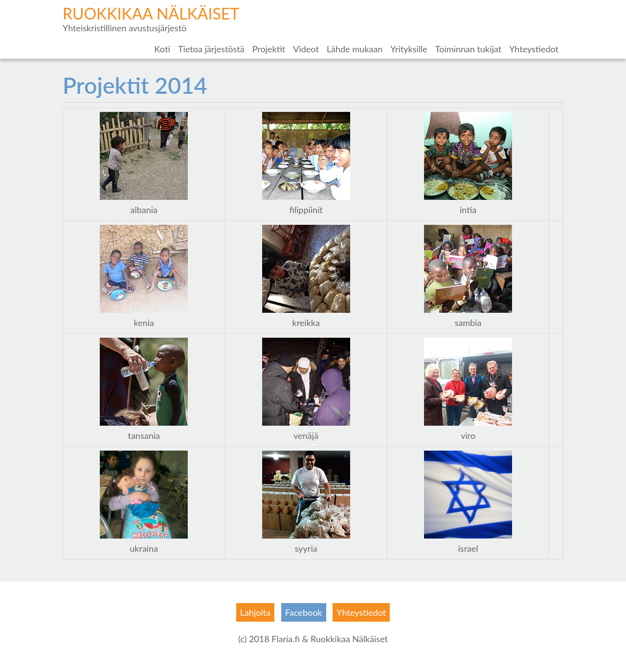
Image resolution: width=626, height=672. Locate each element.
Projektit (269, 49)
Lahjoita (255, 612)
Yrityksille (409, 49)
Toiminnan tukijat (468, 49)
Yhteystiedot (534, 49)
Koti (162, 49)
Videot (306, 49)
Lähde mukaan (355, 49)
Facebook (303, 612)
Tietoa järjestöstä (211, 49)
